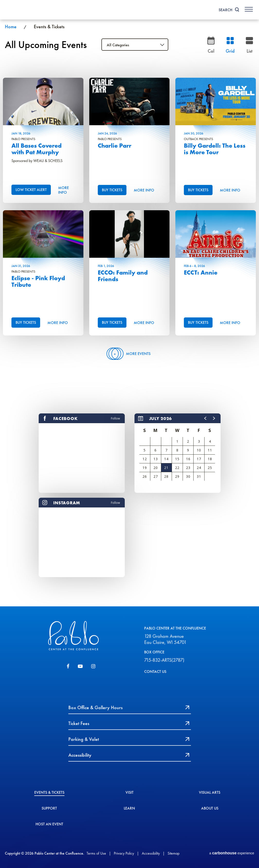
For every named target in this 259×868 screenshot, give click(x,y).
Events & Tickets (49, 793)
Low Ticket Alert (31, 190)
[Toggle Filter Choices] (135, 45)
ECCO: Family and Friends (123, 276)
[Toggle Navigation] (249, 9)
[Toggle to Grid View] (230, 45)
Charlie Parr (115, 146)
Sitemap (174, 853)
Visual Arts (210, 793)
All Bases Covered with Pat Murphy (36, 149)
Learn (129, 809)
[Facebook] (68, 666)
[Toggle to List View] (249, 45)
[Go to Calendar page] (211, 45)
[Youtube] (80, 666)
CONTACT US (155, 672)
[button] (205, 418)
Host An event (49, 824)
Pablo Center (24, 10)
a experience (232, 853)
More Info (63, 190)
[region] (178, 453)
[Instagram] (93, 666)
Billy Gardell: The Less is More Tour (215, 149)
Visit (129, 793)
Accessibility (151, 853)
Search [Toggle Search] (225, 10)
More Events (129, 354)
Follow (115, 418)
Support (49, 809)
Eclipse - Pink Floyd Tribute (38, 281)
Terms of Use (96, 853)
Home (11, 27)
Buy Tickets (112, 190)
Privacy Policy (124, 853)
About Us (210, 809)
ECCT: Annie (201, 272)
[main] (129, 313)
